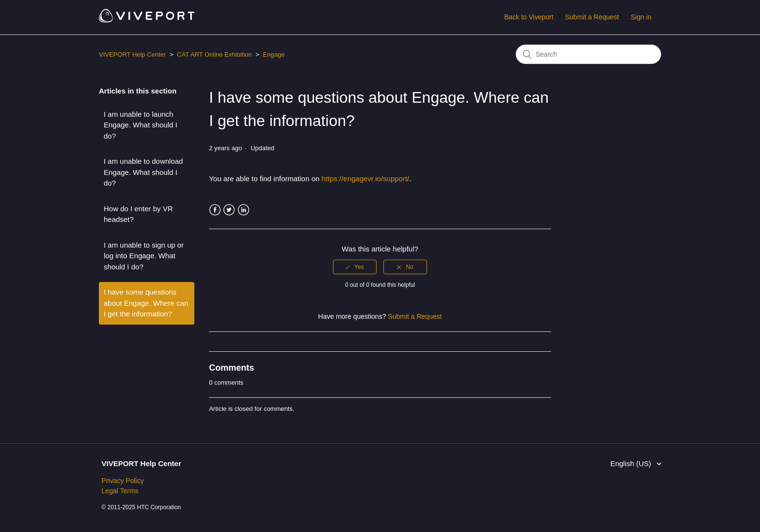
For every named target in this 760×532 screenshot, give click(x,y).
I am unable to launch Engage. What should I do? (141, 125)
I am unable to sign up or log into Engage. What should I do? (144, 256)
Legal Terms (120, 491)
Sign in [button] (641, 17)
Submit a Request (592, 17)
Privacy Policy (123, 481)
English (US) (632, 463)
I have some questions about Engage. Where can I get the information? (146, 303)
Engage (274, 55)
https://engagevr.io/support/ (365, 179)
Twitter (229, 210)
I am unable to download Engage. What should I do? (143, 172)
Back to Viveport (529, 17)
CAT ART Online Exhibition (214, 55)
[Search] (588, 54)
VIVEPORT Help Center (132, 55)
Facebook (215, 210)
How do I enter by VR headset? (138, 214)
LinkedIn (244, 210)
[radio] (355, 267)
